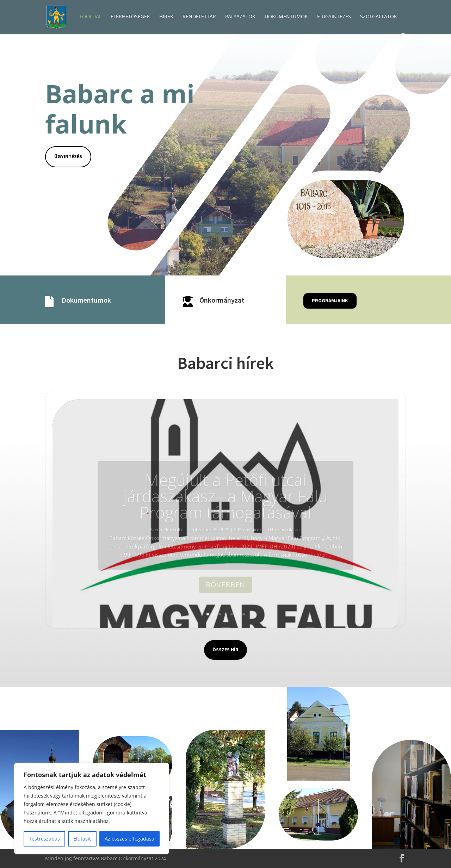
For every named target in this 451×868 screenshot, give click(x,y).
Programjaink (330, 300)
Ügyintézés (68, 156)
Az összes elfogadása (129, 839)
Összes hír (225, 650)
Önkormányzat (222, 300)
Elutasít (82, 839)
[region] (92, 808)
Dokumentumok (86, 300)
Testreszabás (44, 839)
